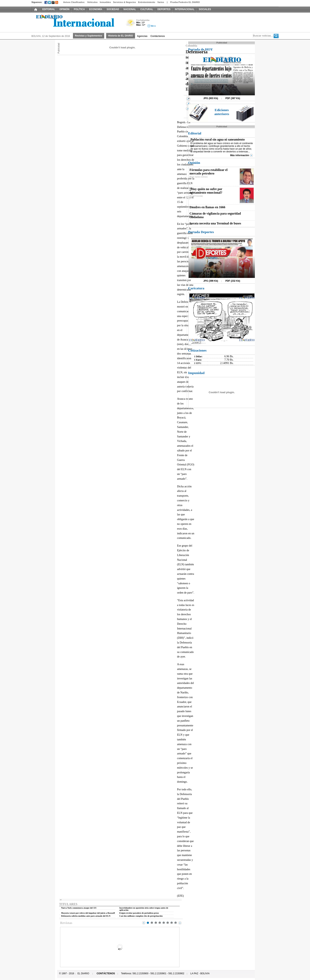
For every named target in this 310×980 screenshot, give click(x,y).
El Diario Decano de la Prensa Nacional (76, 22)
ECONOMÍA (96, 9)
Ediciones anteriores (222, 112)
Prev (144, 923)
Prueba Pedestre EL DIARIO (185, 2)
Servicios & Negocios (125, 2)
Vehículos (92, 2)
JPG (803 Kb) (211, 98)
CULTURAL (147, 9)
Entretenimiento (147, 2)
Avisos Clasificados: (74, 2)
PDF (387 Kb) (233, 98)
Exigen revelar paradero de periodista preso (139, 913)
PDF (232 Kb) (233, 281)
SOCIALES (205, 9)
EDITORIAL (49, 9)
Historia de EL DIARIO (121, 36)
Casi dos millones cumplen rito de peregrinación (141, 916)
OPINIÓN (64, 9)
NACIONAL (130, 9)
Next (180, 923)
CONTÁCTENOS (106, 973)
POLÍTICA (79, 9)
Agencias (142, 36)
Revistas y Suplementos (89, 36)
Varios (161, 2)
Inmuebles (105, 2)
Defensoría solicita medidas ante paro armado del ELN (86, 916)
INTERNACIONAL (185, 9)
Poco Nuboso (131, 24)
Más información (240, 155)
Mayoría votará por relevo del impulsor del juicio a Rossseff (88, 913)
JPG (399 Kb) (211, 281)
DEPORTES (164, 9)
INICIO (36, 9)
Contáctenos (158, 36)
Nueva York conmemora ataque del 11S (79, 908)
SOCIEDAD (113, 9)
